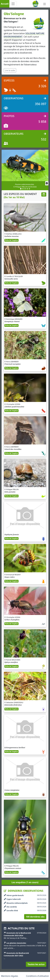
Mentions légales (10, 976)
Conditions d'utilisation (37, 976)
